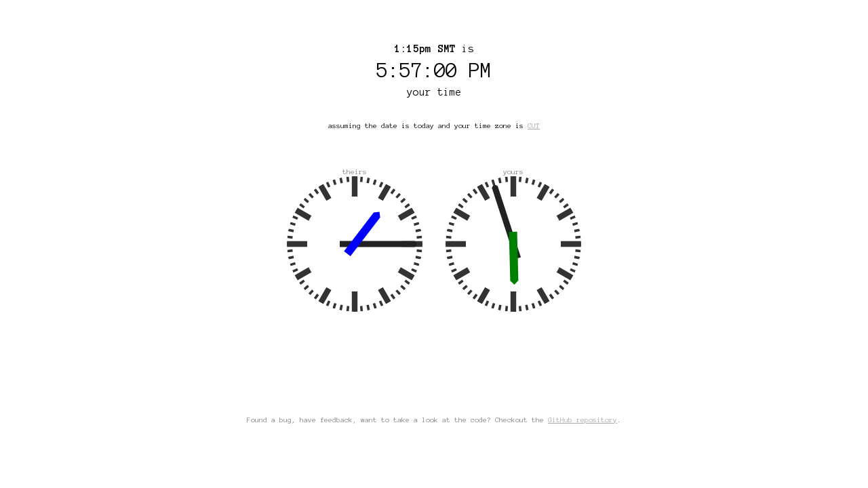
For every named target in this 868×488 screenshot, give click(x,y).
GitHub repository (583, 420)
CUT (534, 126)
